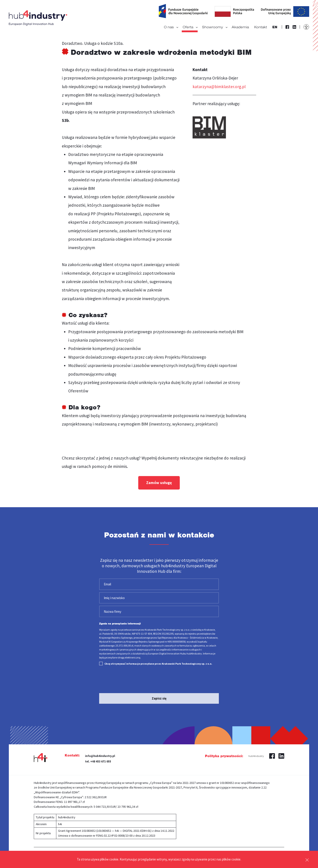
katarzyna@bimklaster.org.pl (219, 87)
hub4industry (256, 754)
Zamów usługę (159, 483)
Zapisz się (159, 696)
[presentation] (133, 678)
